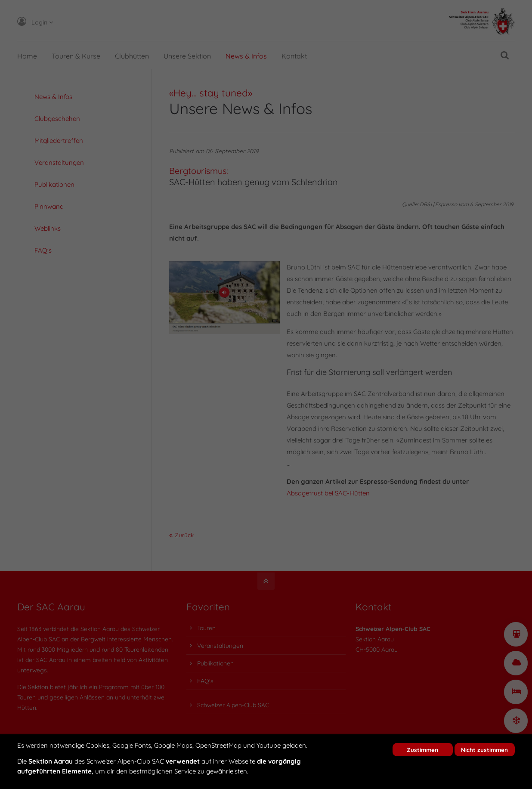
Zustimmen (422, 750)
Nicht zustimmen (484, 750)
